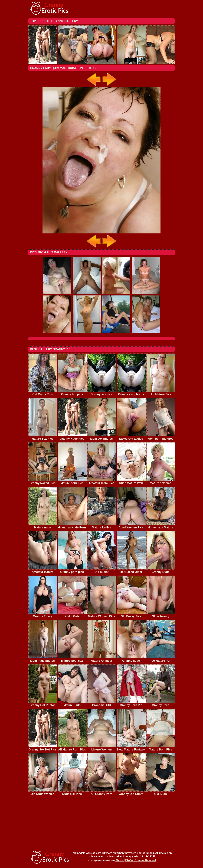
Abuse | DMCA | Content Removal (136, 860)
